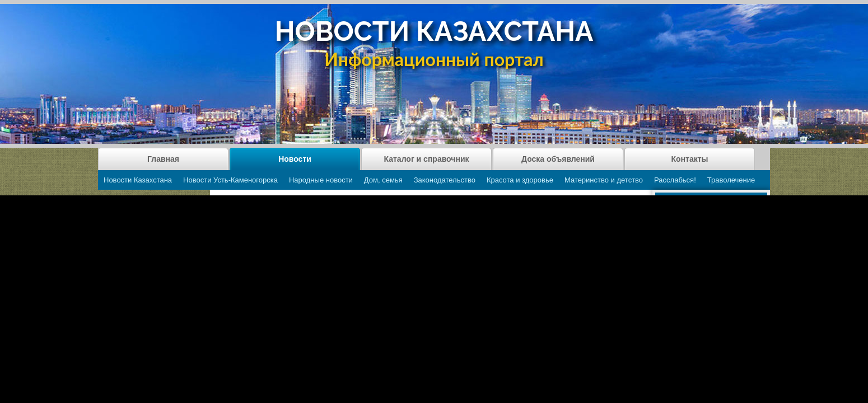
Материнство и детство (604, 180)
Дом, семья (383, 180)
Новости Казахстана (138, 180)
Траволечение (731, 180)
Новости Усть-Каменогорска (230, 180)
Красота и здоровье (520, 180)
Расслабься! (675, 180)
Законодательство (445, 180)
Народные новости (321, 180)
